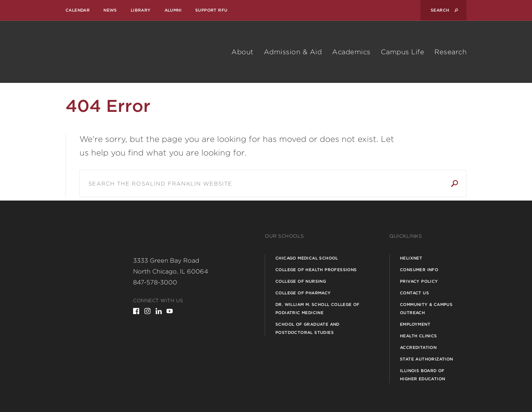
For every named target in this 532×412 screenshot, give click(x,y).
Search (455, 183)
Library (141, 10)
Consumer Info (419, 270)
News (110, 10)
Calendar (78, 10)
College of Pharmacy (303, 293)
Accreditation (418, 347)
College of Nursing (301, 281)
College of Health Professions (316, 270)
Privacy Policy (419, 281)
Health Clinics (419, 336)
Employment (415, 324)
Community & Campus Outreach (426, 308)
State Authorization (427, 359)
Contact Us (414, 293)
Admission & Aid (293, 52)
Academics (351, 52)
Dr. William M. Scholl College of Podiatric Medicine (318, 308)
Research (450, 52)
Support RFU (211, 10)
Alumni (173, 10)
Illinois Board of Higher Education (422, 375)
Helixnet (411, 258)
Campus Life (403, 52)
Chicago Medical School (307, 258)
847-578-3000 (155, 282)
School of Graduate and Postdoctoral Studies (307, 328)
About (242, 52)
